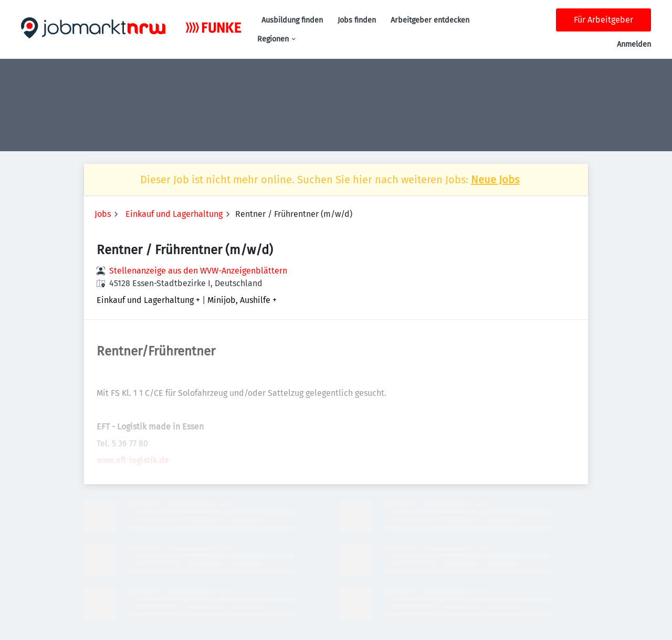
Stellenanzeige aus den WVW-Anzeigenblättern (198, 271)
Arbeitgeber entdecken (430, 20)
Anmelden (634, 44)
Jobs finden (357, 20)
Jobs (103, 214)
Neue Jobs (495, 180)
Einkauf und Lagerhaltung (174, 214)
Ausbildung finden (292, 20)
